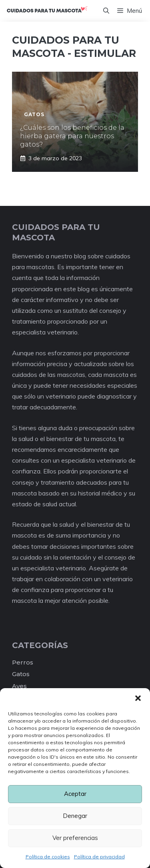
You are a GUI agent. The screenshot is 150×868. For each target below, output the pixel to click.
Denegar (75, 816)
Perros (23, 662)
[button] (138, 698)
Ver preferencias (75, 838)
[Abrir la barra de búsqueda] (106, 11)
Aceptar (75, 794)
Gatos (21, 674)
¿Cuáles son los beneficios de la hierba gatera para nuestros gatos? (72, 136)
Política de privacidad (99, 857)
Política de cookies (48, 857)
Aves (19, 686)
